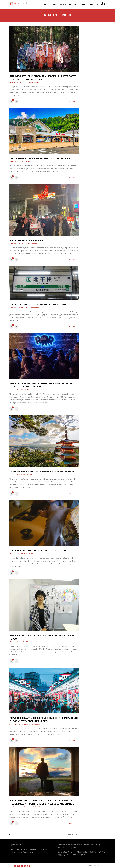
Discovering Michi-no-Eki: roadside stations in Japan (40, 158)
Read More (74, 101)
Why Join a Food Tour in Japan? (27, 240)
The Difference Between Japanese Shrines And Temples (42, 472)
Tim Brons (30, 390)
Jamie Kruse (28, 554)
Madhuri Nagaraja (31, 243)
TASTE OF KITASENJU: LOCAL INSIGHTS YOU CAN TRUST (38, 304)
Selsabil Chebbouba (33, 724)
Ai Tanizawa (27, 161)
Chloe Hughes (29, 642)
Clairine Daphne (34, 82)
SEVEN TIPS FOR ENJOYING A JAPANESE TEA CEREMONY (38, 551)
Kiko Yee (29, 475)
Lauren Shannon (33, 807)
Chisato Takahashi (31, 308)
